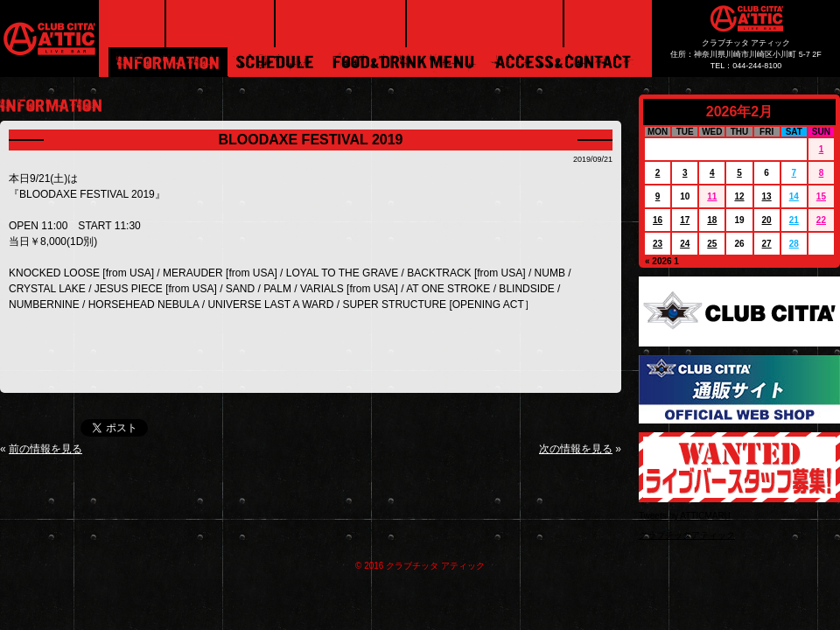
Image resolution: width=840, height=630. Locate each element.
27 (767, 244)
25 (712, 244)
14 (794, 196)
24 (685, 244)
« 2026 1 (662, 261)
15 (821, 196)
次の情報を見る (576, 449)
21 (794, 220)
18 (712, 220)
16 (658, 220)
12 (739, 196)
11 (712, 196)
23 (658, 244)
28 (794, 244)
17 (685, 220)
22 (821, 220)
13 (767, 196)
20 (767, 220)
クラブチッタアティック (687, 535)
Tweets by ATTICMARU (685, 516)
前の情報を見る (45, 449)
